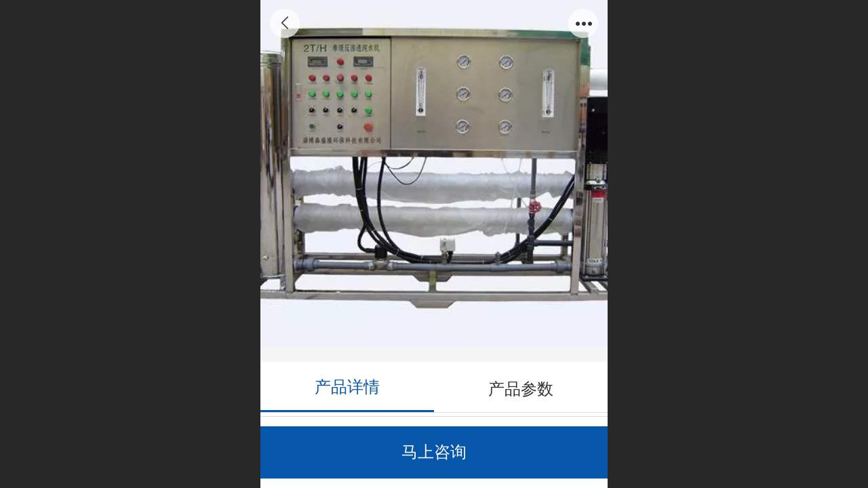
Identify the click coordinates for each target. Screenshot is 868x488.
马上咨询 (434, 452)
